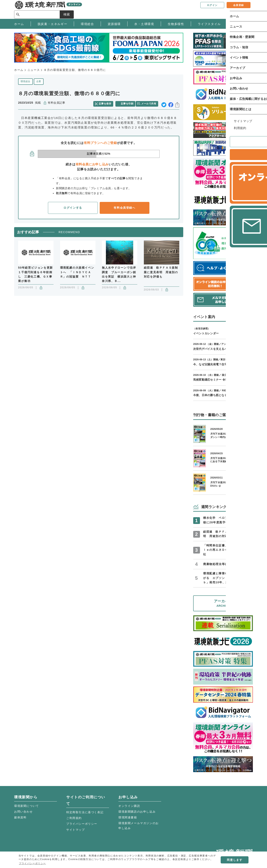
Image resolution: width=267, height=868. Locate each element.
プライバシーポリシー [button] (32, 863)
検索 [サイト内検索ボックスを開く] (246, 9)
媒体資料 (20, 817)
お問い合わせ (23, 812)
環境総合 (25, 81)
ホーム (19, 70)
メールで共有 (150, 103)
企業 (39, 81)
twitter (164, 103)
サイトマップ (76, 830)
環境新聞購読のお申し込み (137, 812)
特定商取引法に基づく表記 (85, 812)
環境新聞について (27, 806)
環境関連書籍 (128, 817)
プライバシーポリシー (82, 824)
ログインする (73, 207)
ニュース (34, 70)
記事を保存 (107, 103)
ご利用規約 (74, 818)
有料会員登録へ (124, 207)
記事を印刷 (128, 103)
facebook (171, 103)
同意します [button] (235, 860)
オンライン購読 (129, 806)
